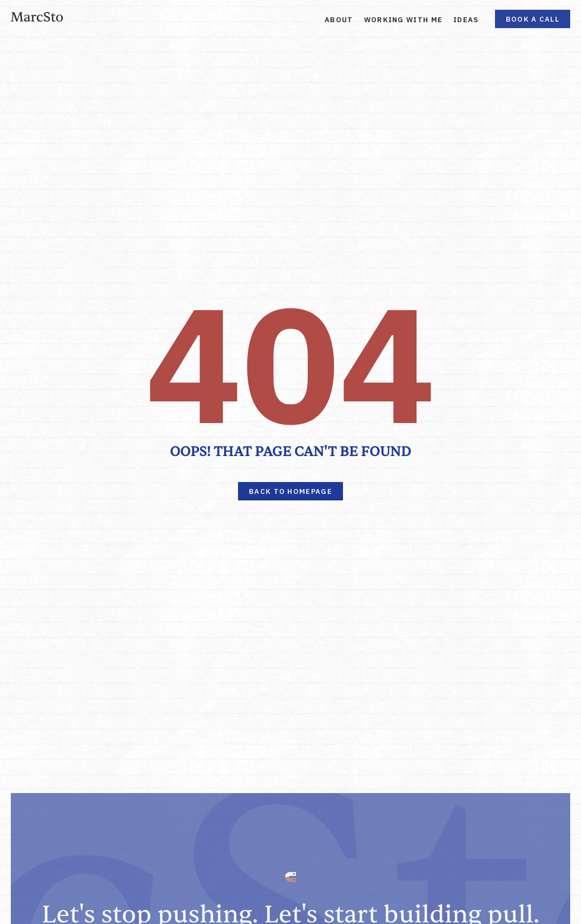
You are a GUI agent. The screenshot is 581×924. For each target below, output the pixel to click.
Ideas (466, 20)
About (339, 20)
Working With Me (404, 20)
